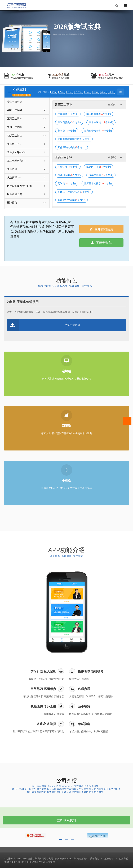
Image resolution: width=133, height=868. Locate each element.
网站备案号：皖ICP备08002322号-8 (60, 858)
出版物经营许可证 (36, 862)
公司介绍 (66, 781)
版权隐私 (109, 858)
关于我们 (95, 858)
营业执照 (50, 862)
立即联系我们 (66, 820)
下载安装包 (101, 243)
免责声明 (123, 858)
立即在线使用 (101, 229)
